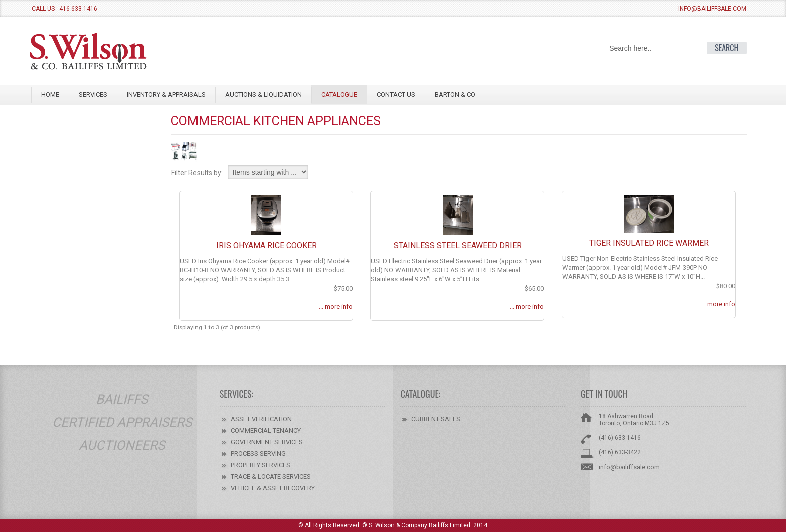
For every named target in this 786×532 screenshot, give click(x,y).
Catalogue (339, 95)
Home (50, 95)
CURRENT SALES (436, 419)
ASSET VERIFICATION (261, 419)
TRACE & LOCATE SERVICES (271, 477)
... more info (336, 307)
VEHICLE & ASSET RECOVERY (273, 488)
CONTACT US (396, 95)
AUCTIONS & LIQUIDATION (263, 95)
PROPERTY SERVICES (260, 465)
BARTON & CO (455, 95)
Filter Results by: (197, 173)
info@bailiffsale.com (712, 9)
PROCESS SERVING (258, 454)
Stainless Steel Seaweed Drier (458, 245)
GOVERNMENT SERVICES (267, 442)
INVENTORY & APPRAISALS (166, 95)
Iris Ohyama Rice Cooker (266, 245)
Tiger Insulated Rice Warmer (649, 243)
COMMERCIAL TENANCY (266, 430)
